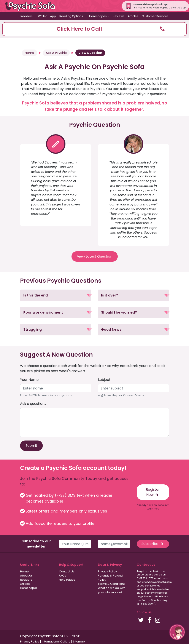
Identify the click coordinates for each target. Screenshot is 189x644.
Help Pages (67, 580)
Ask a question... (33, 404)
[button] (94, 29)
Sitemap (79, 642)
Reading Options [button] (71, 16)
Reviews (119, 16)
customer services (156, 593)
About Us (26, 576)
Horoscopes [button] (98, 16)
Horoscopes (29, 588)
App (53, 16)
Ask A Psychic (56, 53)
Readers (26, 580)
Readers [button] (27, 16)
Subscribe (153, 544)
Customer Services (155, 16)
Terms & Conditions (112, 584)
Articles (133, 16)
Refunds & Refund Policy (110, 578)
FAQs (63, 576)
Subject (104, 380)
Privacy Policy (107, 571)
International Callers (56, 642)
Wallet (42, 16)
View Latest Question (95, 256)
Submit (31, 446)
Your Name (29, 380)
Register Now (153, 492)
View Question (90, 53)
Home (29, 53)
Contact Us (67, 571)
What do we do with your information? (112, 590)
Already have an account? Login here (153, 507)
